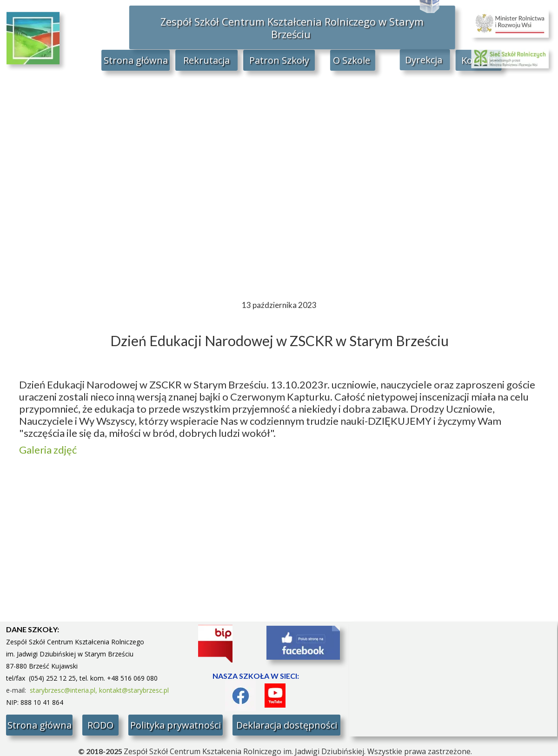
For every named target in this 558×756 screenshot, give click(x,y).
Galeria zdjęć (48, 450)
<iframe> (453, 679)
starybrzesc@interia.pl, (64, 690)
